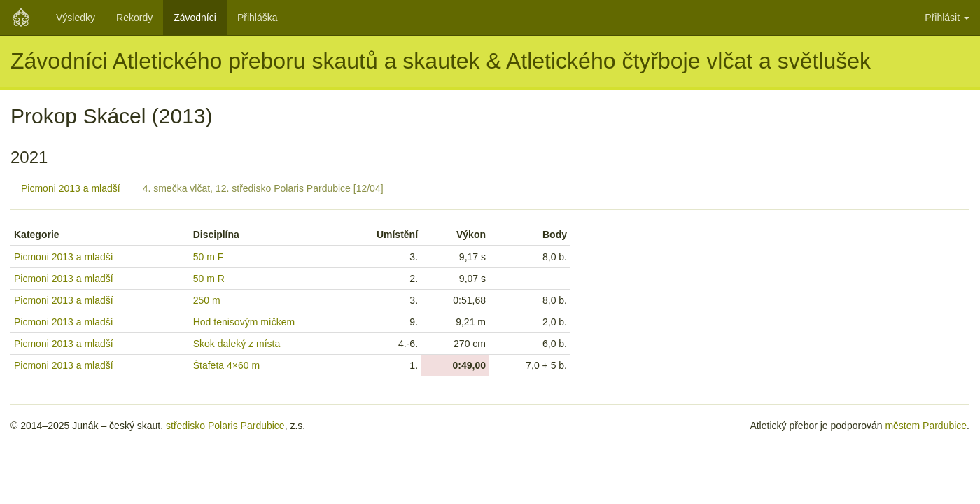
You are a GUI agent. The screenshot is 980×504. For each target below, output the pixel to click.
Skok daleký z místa (237, 344)
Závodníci (195, 17)
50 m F (209, 257)
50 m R (209, 279)
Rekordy (134, 17)
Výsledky (76, 17)
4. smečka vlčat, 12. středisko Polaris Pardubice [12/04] (263, 188)
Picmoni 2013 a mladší (71, 188)
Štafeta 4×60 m (226, 365)
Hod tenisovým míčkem (244, 322)
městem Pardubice (926, 426)
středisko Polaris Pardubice (225, 426)
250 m (207, 300)
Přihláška (258, 17)
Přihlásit (947, 17)
